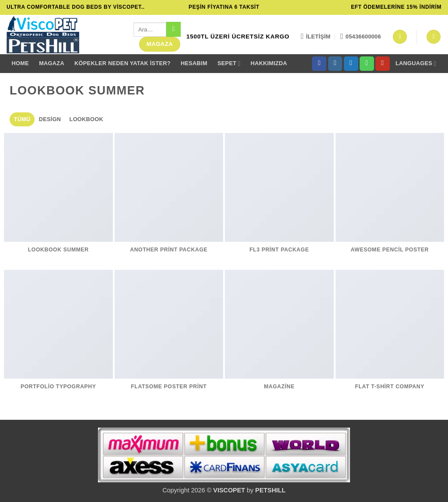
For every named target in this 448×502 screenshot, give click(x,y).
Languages (416, 64)
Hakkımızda (269, 63)
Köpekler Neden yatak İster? (122, 63)
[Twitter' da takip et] (351, 64)
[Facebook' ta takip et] (319, 64)
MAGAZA (52, 63)
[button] (400, 37)
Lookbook (86, 119)
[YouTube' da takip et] (383, 64)
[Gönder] (173, 29)
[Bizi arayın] (367, 64)
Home (20, 63)
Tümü (22, 119)
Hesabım (194, 63)
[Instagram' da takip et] (335, 64)
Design (50, 119)
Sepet (229, 64)
